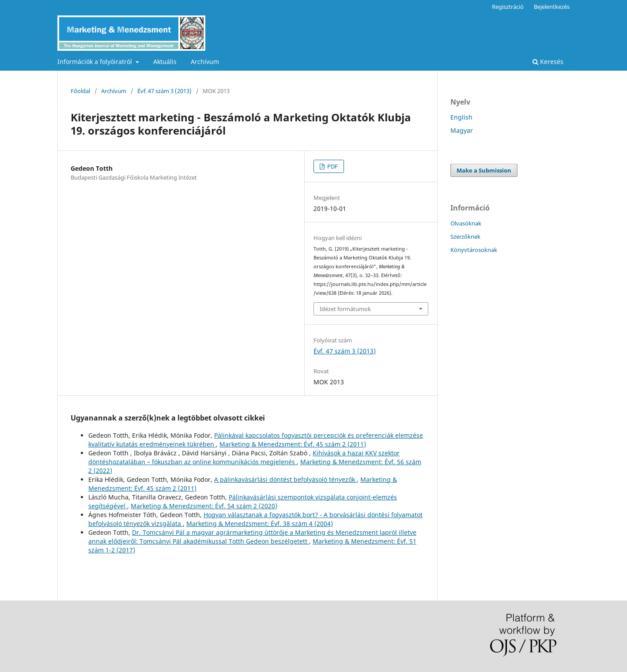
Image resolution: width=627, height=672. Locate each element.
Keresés (548, 62)
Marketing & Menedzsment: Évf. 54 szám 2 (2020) (204, 506)
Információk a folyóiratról (96, 62)
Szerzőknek (465, 237)
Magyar (462, 130)
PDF (332, 166)
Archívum (205, 62)
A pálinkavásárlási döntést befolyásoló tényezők (285, 479)
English (461, 117)
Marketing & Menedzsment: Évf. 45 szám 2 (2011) (293, 444)
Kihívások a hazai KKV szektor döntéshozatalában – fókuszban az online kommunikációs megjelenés (244, 457)
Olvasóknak (466, 223)
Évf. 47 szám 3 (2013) (164, 91)
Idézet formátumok (345, 309)
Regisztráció (508, 7)
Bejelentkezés (552, 7)
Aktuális (165, 62)
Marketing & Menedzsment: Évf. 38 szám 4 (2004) (260, 524)
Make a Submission (484, 170)
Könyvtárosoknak (474, 250)
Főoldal (80, 91)
